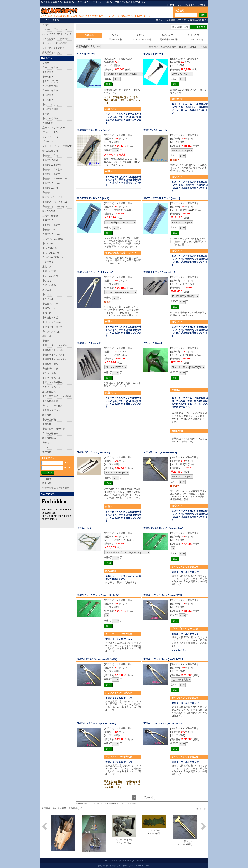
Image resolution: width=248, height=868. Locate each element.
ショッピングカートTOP (55, 29)
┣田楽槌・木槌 (50, 318)
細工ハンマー (195, 35)
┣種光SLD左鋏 (50, 188)
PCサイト (47, 25)
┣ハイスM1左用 (51, 253)
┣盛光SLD (48, 220)
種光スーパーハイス (52, 197)
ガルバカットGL (51, 132)
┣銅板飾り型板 (50, 364)
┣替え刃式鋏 (49, 271)
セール (46, 447)
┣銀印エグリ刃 (50, 104)
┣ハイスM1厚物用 (52, 248)
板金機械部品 (49, 438)
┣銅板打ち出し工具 (52, 350)
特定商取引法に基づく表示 (56, 488)
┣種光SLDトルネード (53, 183)
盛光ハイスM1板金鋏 (53, 239)
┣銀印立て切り (50, 109)
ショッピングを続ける (54, 48)
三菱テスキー (49, 262)
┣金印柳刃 (48, 77)
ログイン (160, 20)
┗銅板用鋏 (48, 123)
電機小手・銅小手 (169, 40)
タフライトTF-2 (50, 137)
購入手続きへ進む (51, 52)
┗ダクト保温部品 (51, 387)
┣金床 (46, 341)
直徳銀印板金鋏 (50, 91)
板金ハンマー (169, 35)
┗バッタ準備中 (50, 433)
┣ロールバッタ (50, 276)
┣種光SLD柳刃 (50, 160)
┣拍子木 (47, 313)
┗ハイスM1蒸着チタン (54, 257)
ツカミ (116, 35)
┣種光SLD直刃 (50, 155)
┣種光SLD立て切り (52, 169)
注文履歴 (181, 20)
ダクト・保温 (49, 373)
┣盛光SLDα (49, 230)
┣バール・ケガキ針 (52, 322)
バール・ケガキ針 (142, 40)
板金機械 (47, 415)
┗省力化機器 (49, 285)
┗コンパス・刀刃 (51, 332)
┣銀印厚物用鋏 (50, 118)
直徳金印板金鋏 (50, 67)
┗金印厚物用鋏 (50, 86)
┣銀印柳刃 (48, 100)
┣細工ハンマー (50, 308)
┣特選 (46, 114)
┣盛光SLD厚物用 (51, 225)
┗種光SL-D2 (49, 193)
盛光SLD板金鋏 (50, 216)
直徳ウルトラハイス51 (54, 128)
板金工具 (47, 290)
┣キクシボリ (49, 299)
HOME (172, 5)
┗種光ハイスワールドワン (56, 206)
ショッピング (184, 5)
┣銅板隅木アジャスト (54, 355)
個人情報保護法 (106, 866)
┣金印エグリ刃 (50, 81)
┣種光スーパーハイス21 (55, 202)
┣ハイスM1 (48, 244)
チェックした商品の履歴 (55, 43)
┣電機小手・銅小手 (52, 327)
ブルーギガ (48, 142)
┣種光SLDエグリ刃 (52, 165)
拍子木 (89, 40)
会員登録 (171, 20)
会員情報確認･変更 (197, 20)
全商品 (46, 63)
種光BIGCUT (49, 211)
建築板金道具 (49, 392)
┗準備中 (47, 443)
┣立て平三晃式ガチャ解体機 (57, 396)
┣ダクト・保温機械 (52, 382)
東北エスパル (49, 267)
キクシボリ (142, 35)
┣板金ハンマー (50, 304)
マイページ (141, 861)
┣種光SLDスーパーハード (56, 179)
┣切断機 (47, 424)
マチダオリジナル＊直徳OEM (57, 146)
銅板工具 (47, 336)
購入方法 (47, 483)
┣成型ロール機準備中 (54, 429)
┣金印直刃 (48, 72)
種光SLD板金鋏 (50, 151)
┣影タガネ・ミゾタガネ (55, 345)
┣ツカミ (47, 281)
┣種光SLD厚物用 (51, 174)
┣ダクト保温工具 (51, 378)
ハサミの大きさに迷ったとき (57, 34)
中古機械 (47, 452)
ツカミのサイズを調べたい (56, 39)
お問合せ (47, 479)
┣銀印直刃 (48, 95)
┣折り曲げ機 (49, 420)
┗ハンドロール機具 (52, 406)
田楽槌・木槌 (116, 40)
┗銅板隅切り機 (50, 369)
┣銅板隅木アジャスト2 (54, 359)
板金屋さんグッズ (51, 410)
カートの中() (199, 5)
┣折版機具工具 (50, 401)
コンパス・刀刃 (195, 40)
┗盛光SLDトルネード (53, 234)
